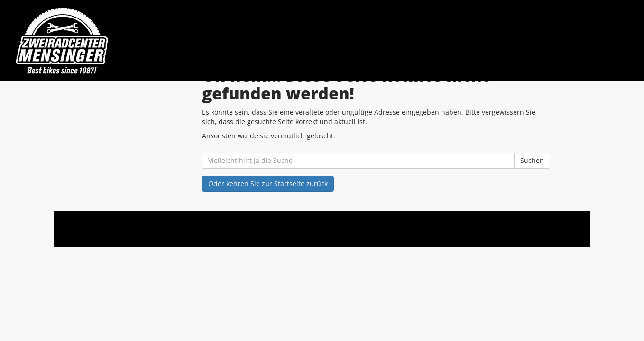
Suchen (532, 160)
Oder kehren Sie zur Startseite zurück (268, 184)
